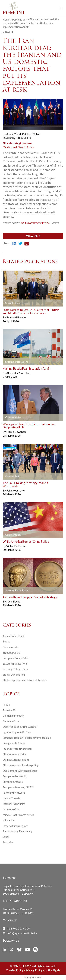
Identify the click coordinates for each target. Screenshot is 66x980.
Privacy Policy (34, 970)
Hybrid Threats (12, 798)
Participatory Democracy (18, 831)
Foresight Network (14, 793)
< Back (8, 32)
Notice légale (52, 970)
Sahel (6, 837)
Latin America (11, 809)
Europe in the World (14, 776)
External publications (15, 664)
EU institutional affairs (16, 760)
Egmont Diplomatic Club (17, 732)
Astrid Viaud (14, 134)
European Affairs (13, 782)
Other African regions (15, 826)
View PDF (33, 236)
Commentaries (11, 647)
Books (6, 641)
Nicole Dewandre (16, 432)
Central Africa (11, 721)
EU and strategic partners (18, 143)
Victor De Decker (17, 546)
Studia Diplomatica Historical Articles (25, 680)
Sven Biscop (13, 601)
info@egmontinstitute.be (22, 933)
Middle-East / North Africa (18, 147)
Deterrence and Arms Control (20, 727)
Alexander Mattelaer (19, 373)
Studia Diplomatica (14, 675)
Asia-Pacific (10, 710)
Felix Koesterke (15, 490)
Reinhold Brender (17, 317)
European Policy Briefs (16, 658)
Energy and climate (14, 743)
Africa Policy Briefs (14, 636)
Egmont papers (11, 652)
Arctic (6, 705)
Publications (19, 19)
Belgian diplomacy (13, 716)
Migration (9, 820)
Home (6, 19)
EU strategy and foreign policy (21, 765)
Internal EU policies (14, 804)
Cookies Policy (15, 970)
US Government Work (35, 223)
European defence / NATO (18, 787)
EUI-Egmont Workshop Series (20, 771)
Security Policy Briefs (18, 138)
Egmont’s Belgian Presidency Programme (27, 738)
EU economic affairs (14, 754)
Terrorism (8, 842)
